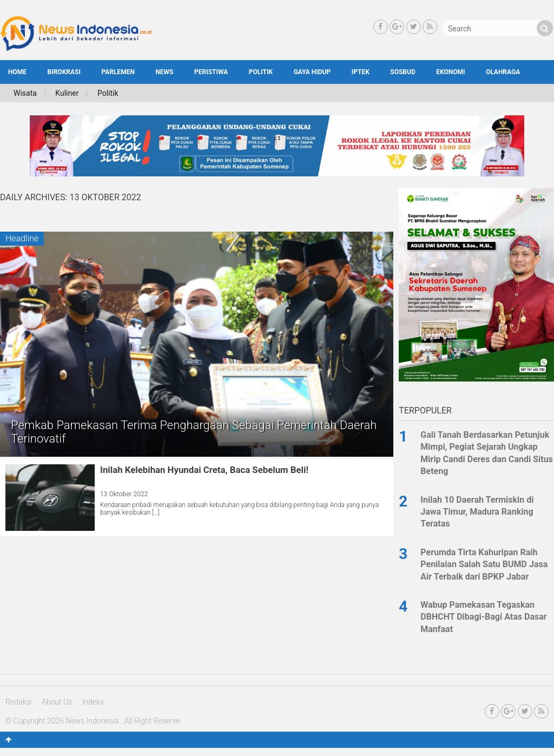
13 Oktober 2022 (124, 494)
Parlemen (118, 72)
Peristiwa (211, 72)
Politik (261, 72)
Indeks (93, 702)
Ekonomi (450, 72)
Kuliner (67, 93)
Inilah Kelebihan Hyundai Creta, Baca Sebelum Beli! (204, 470)
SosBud (403, 72)
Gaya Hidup (312, 72)
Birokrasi (64, 72)
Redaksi (19, 702)
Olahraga (503, 72)
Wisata (25, 93)
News (164, 72)
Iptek (361, 72)
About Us (57, 702)
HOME (17, 72)
